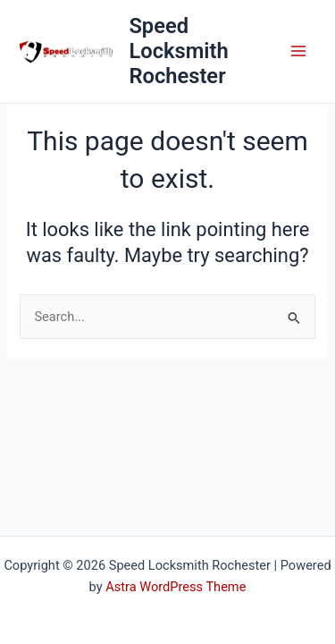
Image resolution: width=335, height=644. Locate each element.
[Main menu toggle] (298, 51)
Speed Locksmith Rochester (178, 51)
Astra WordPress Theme (176, 587)
